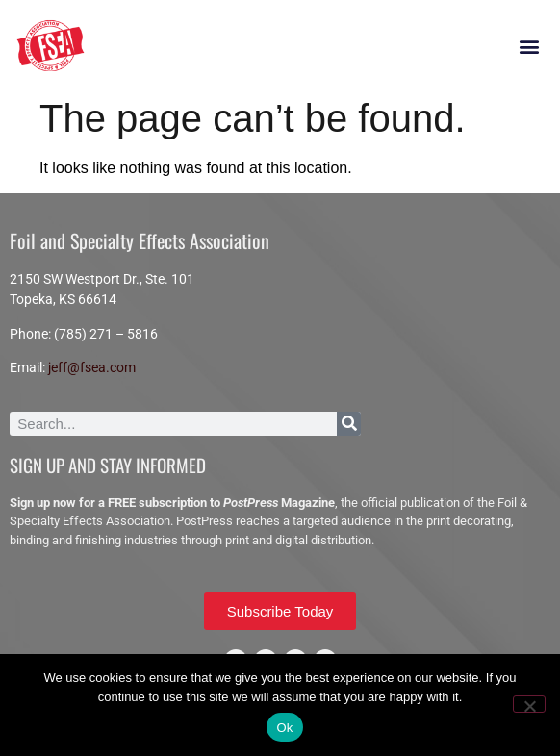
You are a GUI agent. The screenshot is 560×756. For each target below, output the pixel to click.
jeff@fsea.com (92, 367)
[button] (530, 47)
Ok (284, 728)
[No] (529, 704)
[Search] (349, 424)
